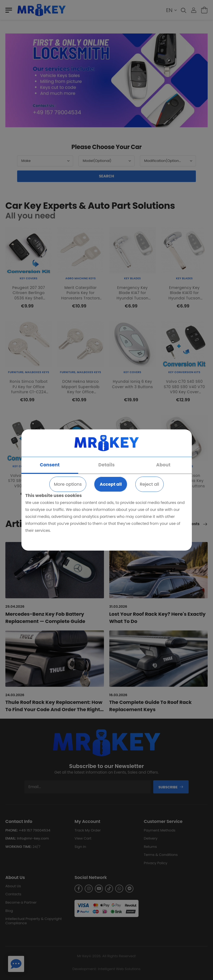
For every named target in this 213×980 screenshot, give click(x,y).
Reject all (150, 484)
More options (68, 484)
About (163, 465)
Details (106, 465)
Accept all (111, 484)
